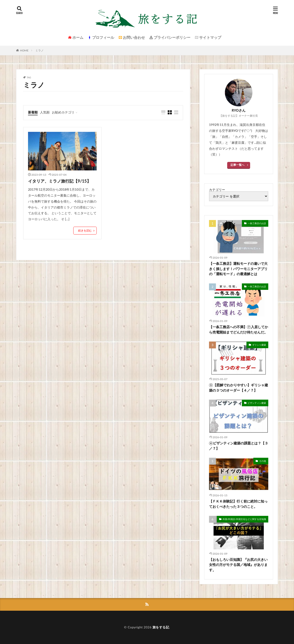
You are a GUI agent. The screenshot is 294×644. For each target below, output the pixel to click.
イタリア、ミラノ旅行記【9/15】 (59, 181)
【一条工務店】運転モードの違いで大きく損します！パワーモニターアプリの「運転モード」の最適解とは (238, 269)
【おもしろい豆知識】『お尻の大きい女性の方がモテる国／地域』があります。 (238, 565)
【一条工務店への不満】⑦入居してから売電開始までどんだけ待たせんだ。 (239, 329)
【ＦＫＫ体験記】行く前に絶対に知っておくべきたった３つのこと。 (238, 504)
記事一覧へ (237, 165)
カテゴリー (217, 190)
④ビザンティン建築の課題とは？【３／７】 (239, 446)
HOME (24, 50)
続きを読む (85, 230)
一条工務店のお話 (257, 223)
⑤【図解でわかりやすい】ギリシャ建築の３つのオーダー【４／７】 (239, 388)
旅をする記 (161, 627)
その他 (263, 461)
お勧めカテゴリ (63, 112)
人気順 (45, 112)
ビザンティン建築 (257, 403)
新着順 (33, 112)
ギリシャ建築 (259, 345)
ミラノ (40, 50)
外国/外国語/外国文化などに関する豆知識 (244, 519)
